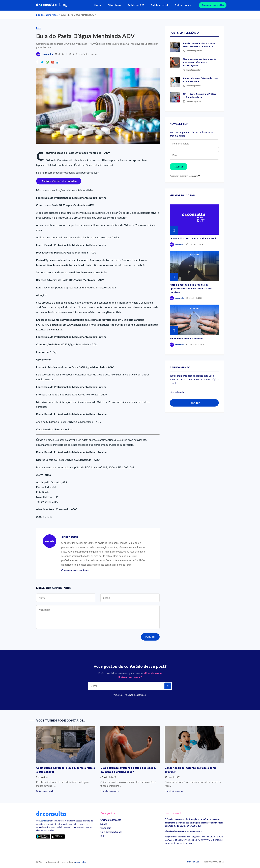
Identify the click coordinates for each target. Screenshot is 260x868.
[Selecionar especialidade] (194, 392)
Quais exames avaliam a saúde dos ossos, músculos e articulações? (200, 62)
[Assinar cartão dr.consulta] (59, 181)
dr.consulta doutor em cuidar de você (193, 238)
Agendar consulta (213, 5)
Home (98, 5)
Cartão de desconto (111, 820)
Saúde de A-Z (136, 5)
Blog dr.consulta (44, 15)
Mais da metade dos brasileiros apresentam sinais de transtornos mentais (191, 288)
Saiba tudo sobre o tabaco (186, 338)
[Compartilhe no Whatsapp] (47, 62)
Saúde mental (159, 5)
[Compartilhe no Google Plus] (53, 62)
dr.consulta (47, 54)
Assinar (179, 167)
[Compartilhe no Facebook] (37, 62)
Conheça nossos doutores (75, 570)
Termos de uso (192, 862)
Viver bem (114, 5)
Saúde (104, 824)
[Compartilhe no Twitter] (42, 62)
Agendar (194, 403)
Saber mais (182, 5)
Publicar (150, 637)
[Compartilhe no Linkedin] (58, 62)
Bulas (56, 15)
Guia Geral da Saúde (111, 832)
